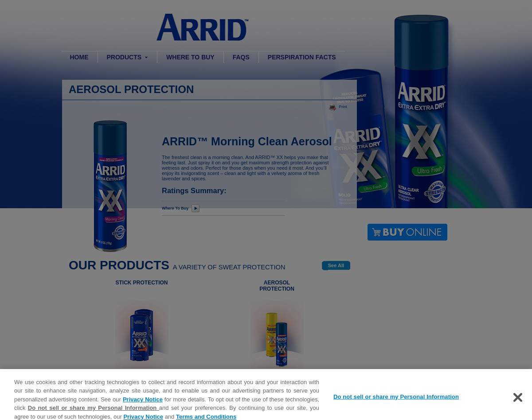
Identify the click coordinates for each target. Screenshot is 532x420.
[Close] (518, 401)
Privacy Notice (143, 403)
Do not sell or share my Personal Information (94, 412)
